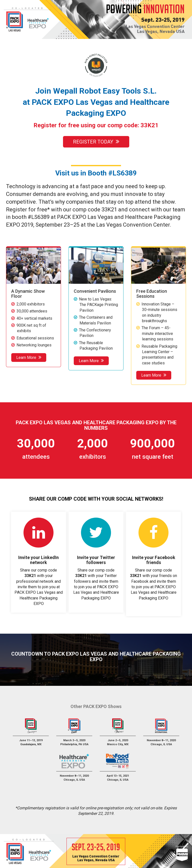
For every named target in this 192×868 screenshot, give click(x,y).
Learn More (29, 357)
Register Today (96, 142)
